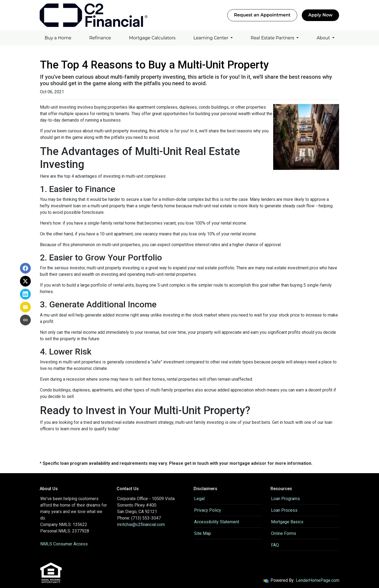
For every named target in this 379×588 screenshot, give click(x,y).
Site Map (203, 533)
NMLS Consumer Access (64, 544)
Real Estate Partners (273, 38)
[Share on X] (25, 281)
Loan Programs (285, 499)
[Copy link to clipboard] (25, 320)
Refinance (100, 38)
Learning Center (212, 38)
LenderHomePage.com (318, 580)
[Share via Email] (25, 307)
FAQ (275, 545)
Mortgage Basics (287, 522)
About (324, 38)
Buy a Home (58, 38)
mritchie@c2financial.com (141, 525)
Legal (199, 499)
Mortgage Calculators (152, 38)
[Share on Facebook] (25, 268)
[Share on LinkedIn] (25, 294)
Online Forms (284, 533)
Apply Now (320, 15)
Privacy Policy (208, 510)
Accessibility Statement (217, 522)
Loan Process (284, 510)
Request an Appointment (262, 15)
